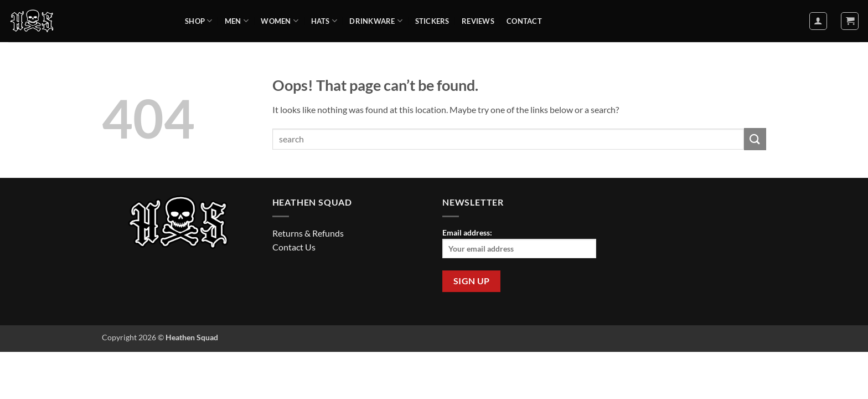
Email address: (519, 243)
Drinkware (376, 21)
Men (237, 21)
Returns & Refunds (308, 233)
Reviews (478, 21)
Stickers (432, 21)
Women (280, 21)
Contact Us (294, 247)
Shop (198, 21)
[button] (818, 21)
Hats (324, 21)
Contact (524, 21)
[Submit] (755, 139)
